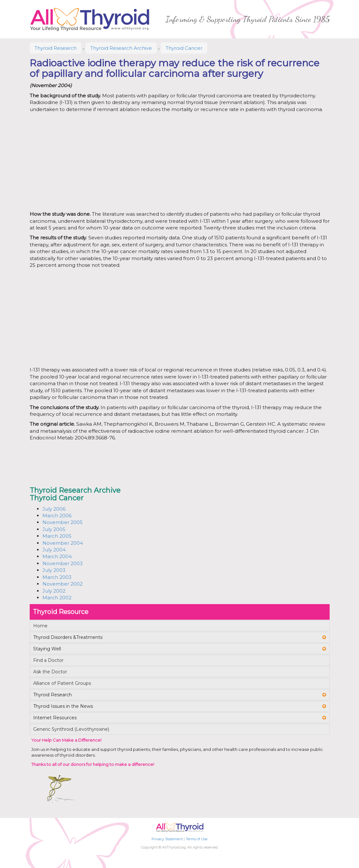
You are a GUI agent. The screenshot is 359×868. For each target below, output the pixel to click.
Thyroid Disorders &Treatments (68, 637)
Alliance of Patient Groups (62, 683)
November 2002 (63, 584)
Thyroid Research (56, 48)
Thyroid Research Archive (121, 48)
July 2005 (54, 529)
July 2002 (54, 591)
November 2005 (63, 522)
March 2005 (57, 536)
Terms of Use (197, 839)
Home (40, 626)
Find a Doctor (48, 660)
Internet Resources (55, 718)
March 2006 (57, 516)
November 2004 (63, 543)
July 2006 (54, 509)
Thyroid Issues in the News (63, 706)
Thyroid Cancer (184, 48)
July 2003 (54, 570)
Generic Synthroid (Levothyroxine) (71, 729)
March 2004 (57, 556)
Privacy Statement (167, 839)
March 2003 (57, 577)
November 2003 (63, 563)
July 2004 (54, 550)
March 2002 (57, 598)
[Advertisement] (164, 163)
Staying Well (47, 649)
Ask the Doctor (50, 672)
